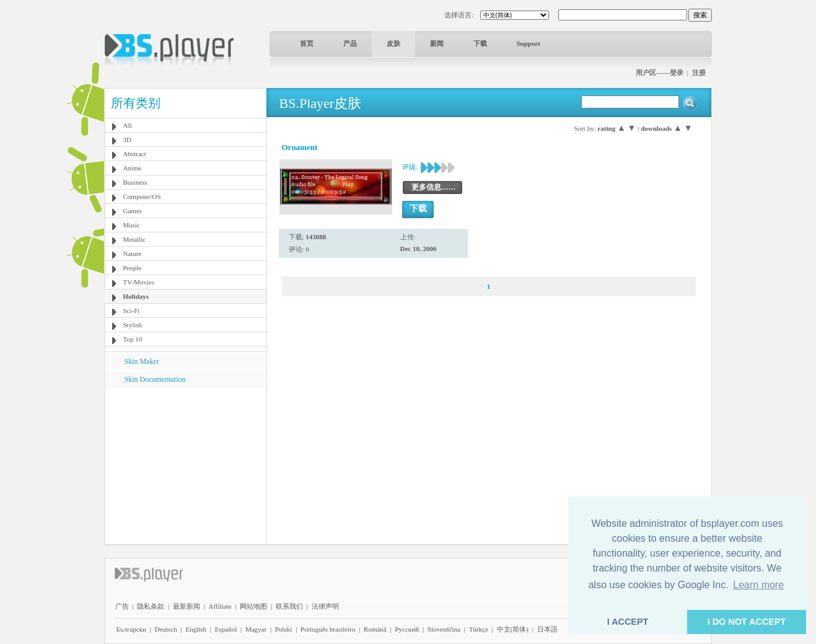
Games (133, 211)
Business (135, 182)
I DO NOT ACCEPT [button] (747, 622)
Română (375, 629)
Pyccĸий (407, 629)
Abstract (135, 154)
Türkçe (479, 629)
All (128, 125)
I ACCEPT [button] (628, 622)
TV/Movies (139, 282)
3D (127, 139)
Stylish (133, 325)
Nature (133, 254)
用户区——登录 (660, 73)
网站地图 (253, 606)
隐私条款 (151, 606)
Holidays (136, 296)
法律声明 (325, 606)
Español (226, 629)
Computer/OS (142, 196)
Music (132, 225)
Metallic (135, 239)
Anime (133, 168)
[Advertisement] (185, 465)
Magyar (256, 629)
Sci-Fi (132, 311)
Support (529, 43)
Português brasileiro (328, 629)
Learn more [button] (758, 585)
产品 (350, 43)
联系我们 (289, 606)
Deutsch (166, 629)
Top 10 (133, 339)
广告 (122, 606)
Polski (284, 629)
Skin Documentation (155, 379)
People (133, 268)
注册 (699, 73)
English (196, 629)
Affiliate (220, 606)
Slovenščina (444, 629)
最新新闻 (186, 606)
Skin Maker (142, 361)
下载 (480, 43)
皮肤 (393, 43)
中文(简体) (513, 629)
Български (132, 629)
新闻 (437, 43)
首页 (307, 43)
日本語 (547, 629)
